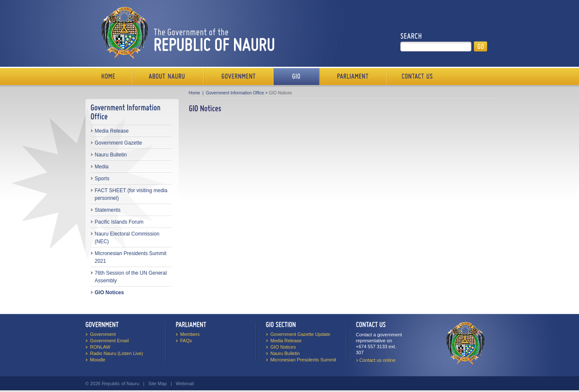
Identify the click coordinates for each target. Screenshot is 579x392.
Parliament (353, 77)
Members (190, 334)
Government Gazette (118, 143)
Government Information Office (235, 93)
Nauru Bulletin (111, 155)
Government (239, 77)
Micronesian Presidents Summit (304, 360)
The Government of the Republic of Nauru (186, 33)
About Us (168, 77)
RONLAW (100, 347)
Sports (102, 179)
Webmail (185, 383)
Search (411, 36)
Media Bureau (297, 77)
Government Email (110, 341)
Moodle (98, 360)
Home (109, 77)
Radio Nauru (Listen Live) (117, 353)
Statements (108, 210)
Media (102, 167)
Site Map (157, 383)
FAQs (186, 341)
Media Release (112, 131)
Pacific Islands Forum (119, 222)
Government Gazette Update (301, 334)
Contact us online (378, 360)
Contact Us (415, 77)
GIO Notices (110, 293)
